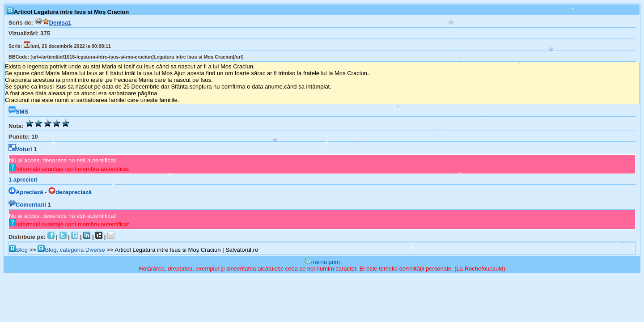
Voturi (20, 149)
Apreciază (26, 192)
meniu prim (322, 262)
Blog (18, 250)
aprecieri (23, 180)
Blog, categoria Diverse (71, 250)
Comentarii (27, 205)
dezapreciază (70, 192)
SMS (18, 112)
